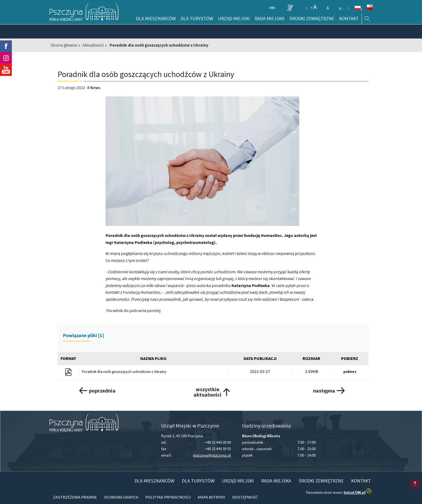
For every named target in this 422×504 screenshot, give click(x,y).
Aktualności (93, 45)
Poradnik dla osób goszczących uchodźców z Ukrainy (124, 372)
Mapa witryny (212, 497)
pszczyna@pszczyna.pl (212, 455)
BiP (370, 8)
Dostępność (245, 497)
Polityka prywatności (168, 497)
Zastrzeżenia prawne (75, 497)
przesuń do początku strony (407, 489)
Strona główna (64, 45)
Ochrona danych (121, 497)
